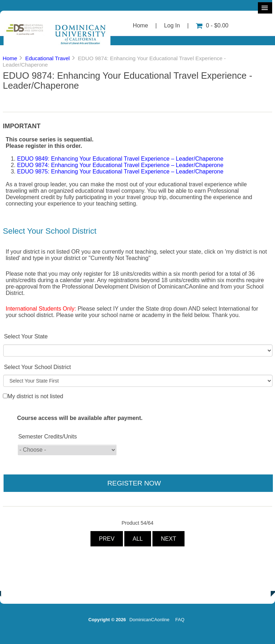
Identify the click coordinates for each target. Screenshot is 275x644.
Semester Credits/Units (48, 437)
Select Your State (26, 336)
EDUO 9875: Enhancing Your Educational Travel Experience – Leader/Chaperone (120, 172)
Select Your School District (37, 367)
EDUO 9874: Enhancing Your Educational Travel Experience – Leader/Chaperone (120, 165)
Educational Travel (48, 58)
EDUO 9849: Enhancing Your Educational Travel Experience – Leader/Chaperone (120, 159)
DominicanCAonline (149, 620)
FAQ (180, 620)
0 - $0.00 (212, 25)
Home (141, 25)
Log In (172, 25)
